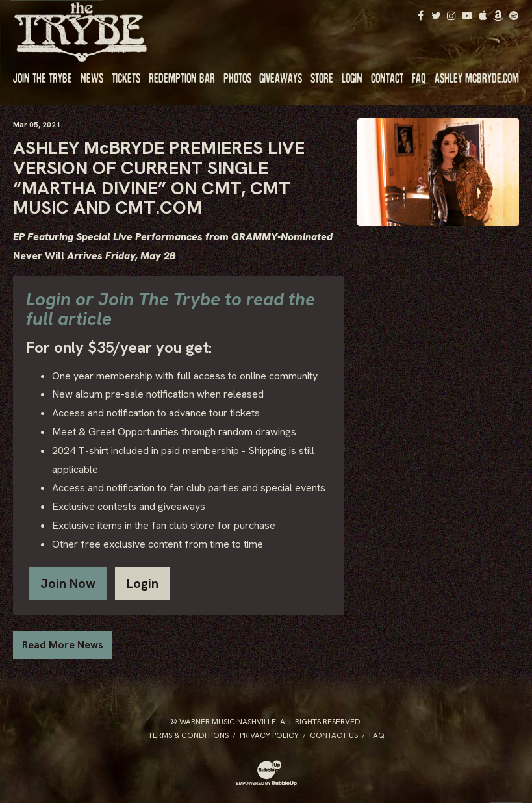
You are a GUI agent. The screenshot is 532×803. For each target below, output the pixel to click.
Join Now (68, 583)
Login (143, 583)
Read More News (63, 645)
